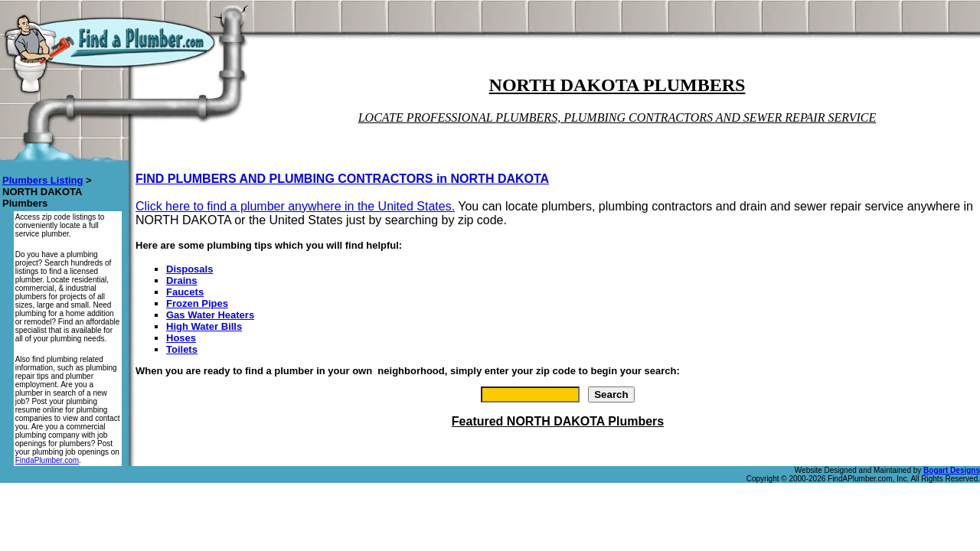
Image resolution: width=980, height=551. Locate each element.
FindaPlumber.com (47, 460)
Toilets (182, 349)
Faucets (185, 292)
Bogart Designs (952, 470)
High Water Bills (204, 326)
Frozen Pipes (197, 303)
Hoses (181, 338)
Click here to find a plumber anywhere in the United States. (295, 206)
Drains (181, 280)
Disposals (189, 269)
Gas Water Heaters (210, 315)
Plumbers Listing (42, 180)
